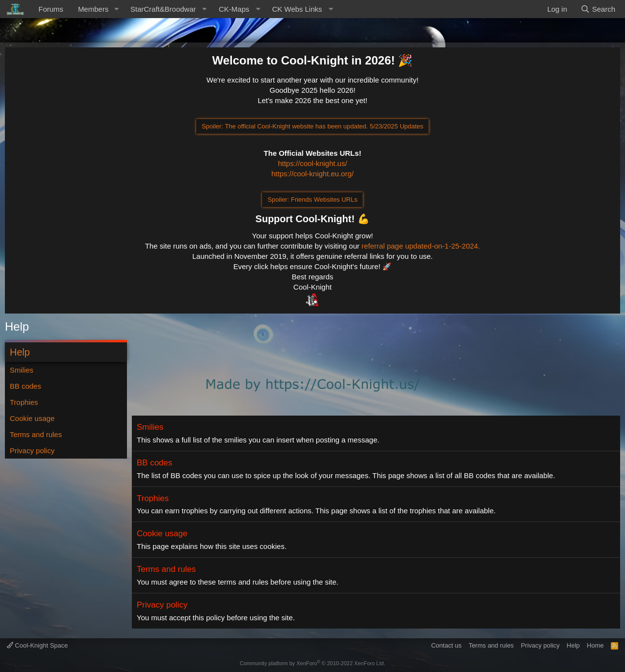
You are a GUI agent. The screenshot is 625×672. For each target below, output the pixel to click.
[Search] (598, 9)
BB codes (25, 386)
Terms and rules (36, 434)
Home (595, 645)
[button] (116, 9)
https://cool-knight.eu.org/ (312, 174)
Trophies (24, 402)
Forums (51, 9)
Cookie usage (32, 418)
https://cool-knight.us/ (312, 163)
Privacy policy (32, 451)
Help (573, 645)
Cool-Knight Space (37, 645)
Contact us (446, 645)
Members (94, 9)
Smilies (21, 370)
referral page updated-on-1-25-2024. (421, 246)
